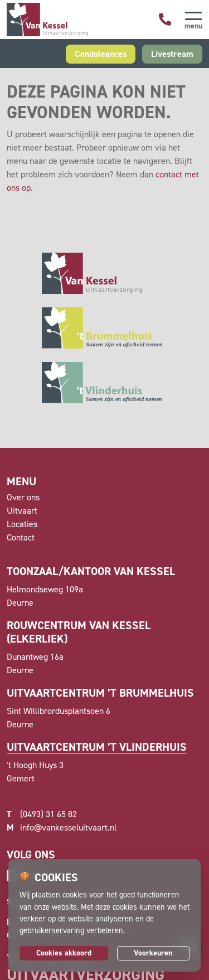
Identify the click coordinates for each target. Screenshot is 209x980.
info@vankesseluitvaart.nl (62, 828)
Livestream (172, 54)
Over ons (23, 497)
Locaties (22, 524)
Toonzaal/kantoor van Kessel (91, 571)
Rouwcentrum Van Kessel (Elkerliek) (79, 632)
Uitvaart (22, 511)
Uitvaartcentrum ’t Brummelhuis (100, 693)
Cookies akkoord (64, 953)
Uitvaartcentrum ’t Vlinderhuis (97, 747)
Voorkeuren (153, 953)
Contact (21, 537)
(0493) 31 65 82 (42, 814)
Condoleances (101, 54)
